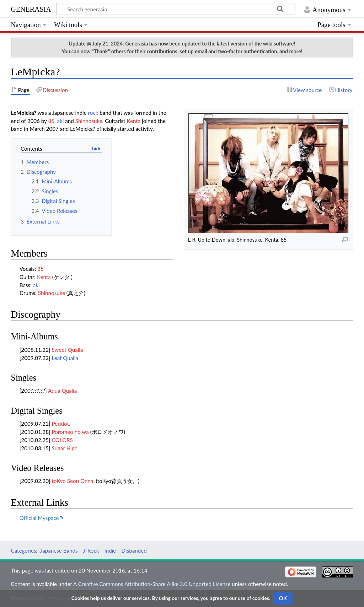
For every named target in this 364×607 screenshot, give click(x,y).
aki (60, 121)
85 (51, 121)
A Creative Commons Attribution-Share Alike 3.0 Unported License (152, 584)
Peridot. (61, 424)
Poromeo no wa (70, 432)
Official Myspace (39, 518)
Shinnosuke (89, 121)
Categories (23, 550)
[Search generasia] (176, 9)
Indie (110, 550)
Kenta (133, 121)
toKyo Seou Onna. (73, 481)
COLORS (62, 440)
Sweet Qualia (68, 350)
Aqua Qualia (62, 391)
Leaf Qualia (65, 358)
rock (93, 113)
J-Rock (91, 550)
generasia (31, 8)
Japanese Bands (59, 550)
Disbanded (134, 550)
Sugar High (65, 448)
